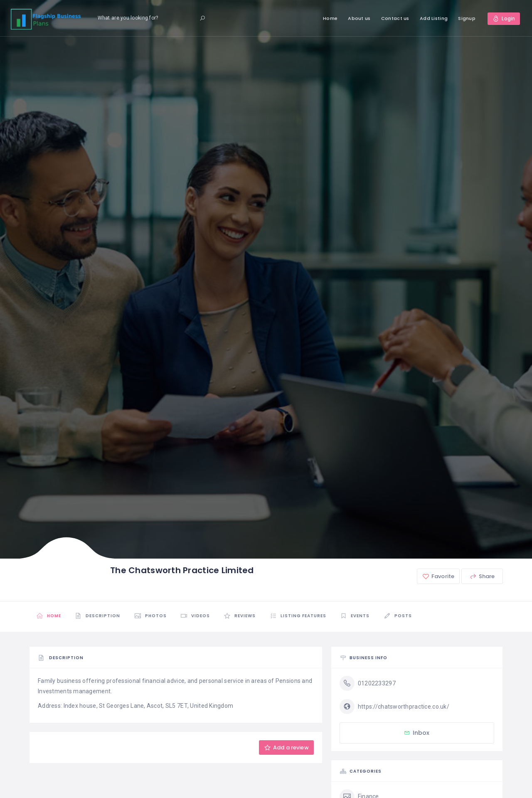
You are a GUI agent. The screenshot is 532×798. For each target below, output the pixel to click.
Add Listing (433, 18)
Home (330, 18)
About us (359, 18)
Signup (466, 18)
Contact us (395, 18)
